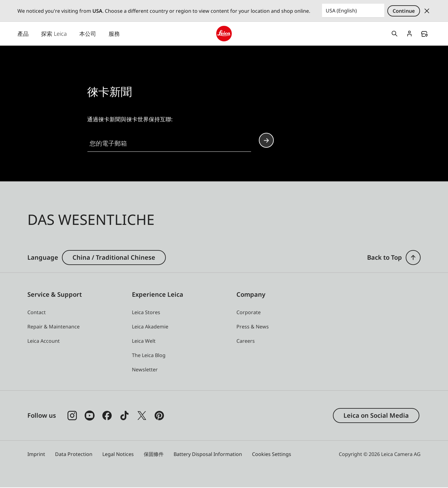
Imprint (36, 454)
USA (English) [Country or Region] (341, 11)
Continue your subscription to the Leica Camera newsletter (266, 141)
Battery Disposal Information (208, 454)
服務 (114, 34)
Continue (404, 11)
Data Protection (74, 454)
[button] (145, 370)
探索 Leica (54, 34)
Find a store (424, 34)
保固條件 (154, 454)
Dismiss (427, 11)
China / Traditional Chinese (114, 258)
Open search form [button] (394, 34)
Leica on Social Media (376, 416)
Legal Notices (118, 454)
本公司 (88, 34)
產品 (23, 34)
